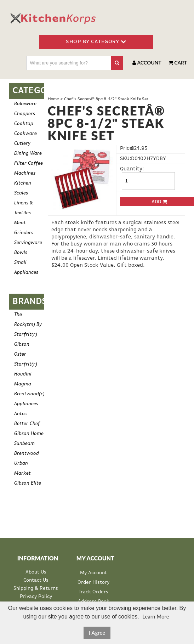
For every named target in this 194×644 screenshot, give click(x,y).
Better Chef (27, 424)
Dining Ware (28, 153)
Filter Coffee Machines (28, 168)
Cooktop (24, 124)
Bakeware (25, 104)
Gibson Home (29, 434)
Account (147, 63)
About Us (36, 572)
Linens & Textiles (24, 208)
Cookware (25, 134)
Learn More (156, 616)
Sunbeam (24, 444)
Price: (125, 148)
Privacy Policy (36, 597)
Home (53, 99)
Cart (178, 63)
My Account (93, 573)
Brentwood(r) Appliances (29, 399)
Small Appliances (26, 267)
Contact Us (36, 580)
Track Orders (93, 592)
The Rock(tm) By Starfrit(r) (28, 324)
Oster (20, 354)
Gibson (22, 344)
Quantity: (125, 169)
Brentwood (27, 453)
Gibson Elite (28, 483)
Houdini (23, 374)
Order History (93, 582)
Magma (23, 384)
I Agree (97, 633)
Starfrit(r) (26, 364)
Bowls (21, 253)
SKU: (125, 159)
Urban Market (22, 468)
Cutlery (22, 143)
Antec (21, 414)
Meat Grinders (24, 228)
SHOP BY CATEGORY (96, 41)
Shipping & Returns (36, 589)
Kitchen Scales (23, 188)
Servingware (28, 243)
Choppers (25, 114)
